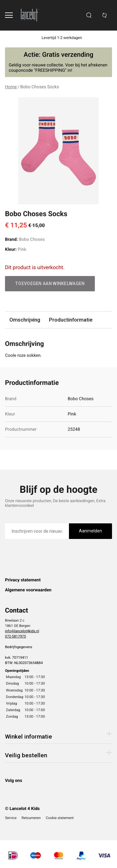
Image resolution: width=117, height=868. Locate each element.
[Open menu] (9, 15)
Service (11, 818)
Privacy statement (23, 580)
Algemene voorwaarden (28, 590)
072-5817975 (15, 636)
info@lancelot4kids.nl (22, 631)
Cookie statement (60, 818)
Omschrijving (25, 320)
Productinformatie (71, 320)
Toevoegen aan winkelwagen (50, 284)
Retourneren (31, 818)
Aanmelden (90, 531)
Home (11, 87)
